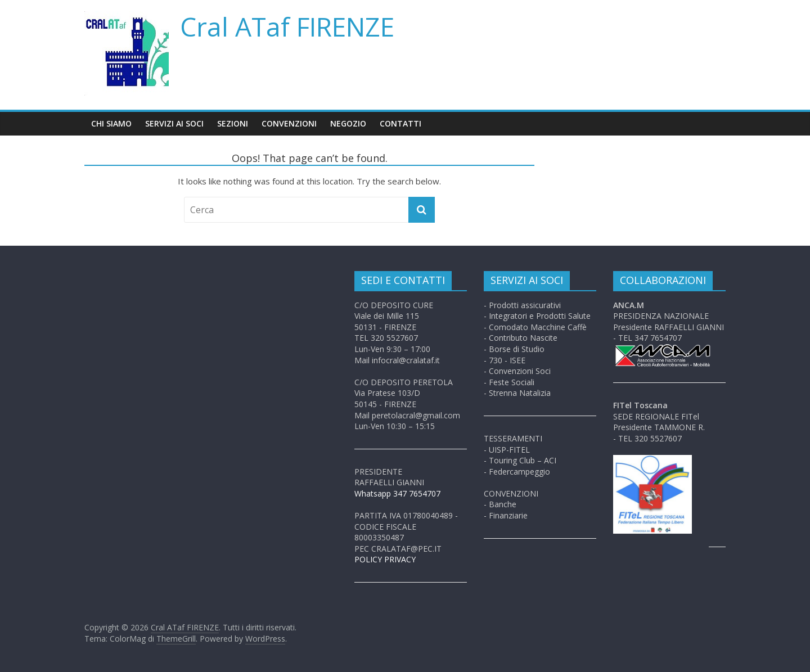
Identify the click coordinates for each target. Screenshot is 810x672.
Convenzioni (289, 123)
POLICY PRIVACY (385, 559)
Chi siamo (111, 123)
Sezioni (233, 123)
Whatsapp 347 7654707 (397, 493)
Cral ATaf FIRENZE (287, 26)
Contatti (400, 123)
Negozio (348, 123)
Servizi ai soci (174, 123)
